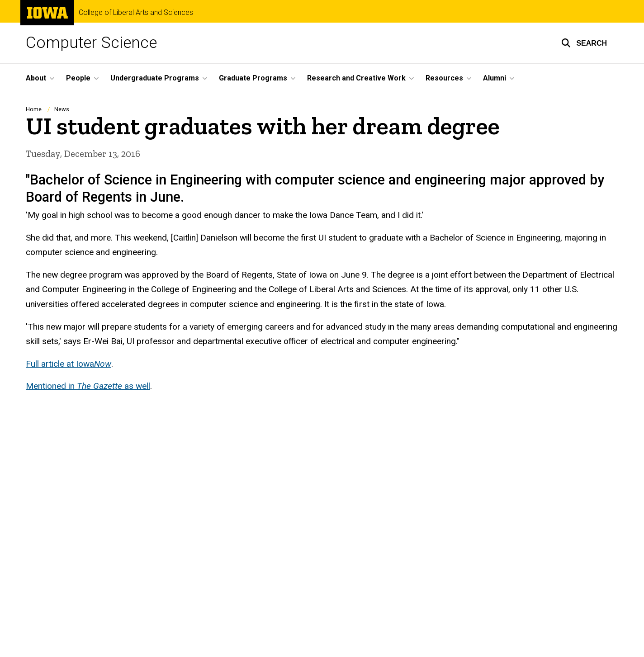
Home (34, 109)
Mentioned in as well (88, 386)
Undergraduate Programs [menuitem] (155, 78)
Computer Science (91, 43)
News (62, 109)
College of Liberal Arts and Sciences (136, 13)
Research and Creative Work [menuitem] (356, 78)
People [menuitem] (78, 78)
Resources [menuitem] (444, 78)
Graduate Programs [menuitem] (253, 78)
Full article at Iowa (69, 364)
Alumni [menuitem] (495, 78)
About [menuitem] (36, 78)
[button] (584, 43)
